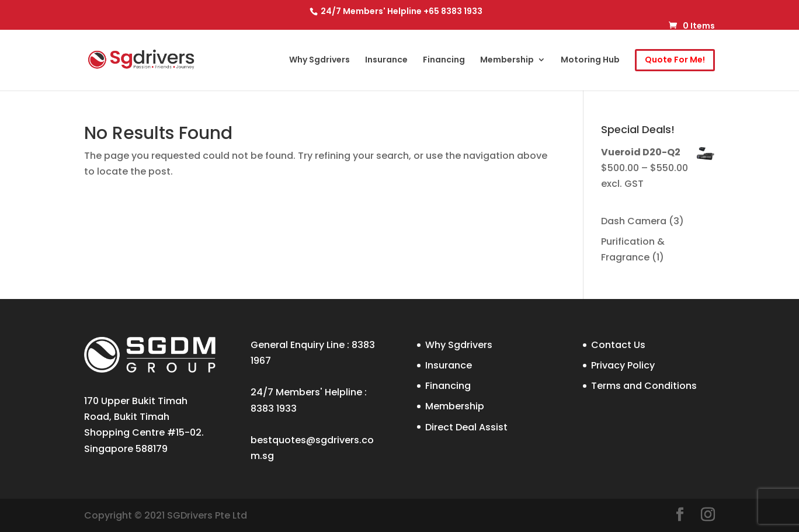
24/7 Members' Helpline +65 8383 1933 (401, 11)
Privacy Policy (623, 365)
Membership (507, 60)
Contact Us (618, 345)
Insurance (386, 60)
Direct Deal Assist (466, 427)
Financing (444, 60)
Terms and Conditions (644, 386)
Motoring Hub (590, 60)
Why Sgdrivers (319, 60)
